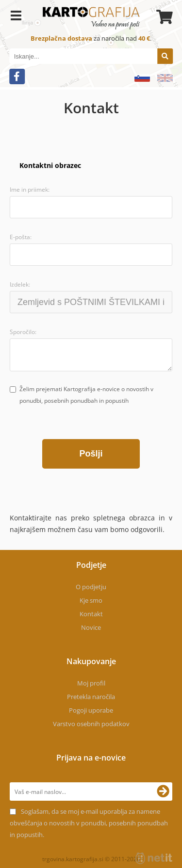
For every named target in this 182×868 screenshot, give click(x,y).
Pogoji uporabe (91, 710)
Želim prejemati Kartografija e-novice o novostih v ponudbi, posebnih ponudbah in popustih (86, 395)
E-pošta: (21, 237)
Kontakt (91, 614)
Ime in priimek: (30, 190)
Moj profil (91, 683)
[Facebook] (17, 76)
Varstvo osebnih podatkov (91, 724)
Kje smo (91, 600)
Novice (91, 627)
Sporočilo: (23, 332)
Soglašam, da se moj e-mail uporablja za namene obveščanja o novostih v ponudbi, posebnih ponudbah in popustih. (89, 823)
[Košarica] (163, 17)
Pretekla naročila (91, 697)
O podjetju (91, 587)
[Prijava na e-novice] (163, 792)
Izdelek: (20, 284)
